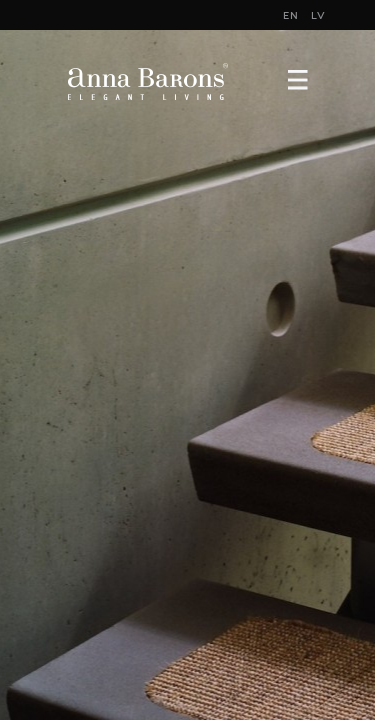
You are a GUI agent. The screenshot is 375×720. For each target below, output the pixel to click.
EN (291, 16)
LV (318, 16)
